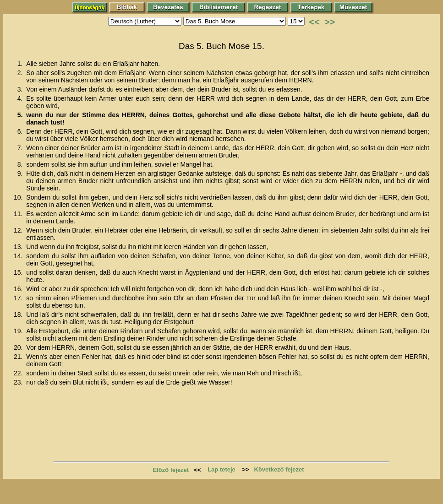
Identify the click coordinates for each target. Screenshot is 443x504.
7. (21, 148)
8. (21, 164)
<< (314, 22)
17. (19, 298)
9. (21, 173)
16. (19, 289)
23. (19, 382)
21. (19, 357)
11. (19, 214)
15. (19, 272)
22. (19, 373)
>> (330, 22)
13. (19, 247)
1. (21, 64)
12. (19, 230)
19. (19, 331)
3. (21, 89)
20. (19, 347)
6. (21, 131)
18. (19, 314)
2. (21, 73)
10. (19, 197)
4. (21, 98)
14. (19, 256)
